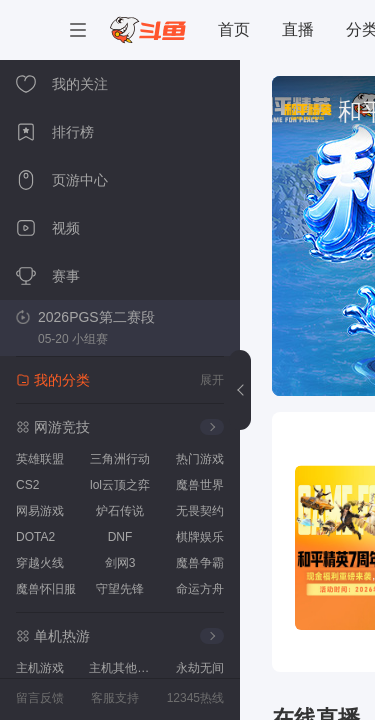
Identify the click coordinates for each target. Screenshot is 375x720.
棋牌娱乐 (200, 537)
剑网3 (120, 563)
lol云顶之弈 (120, 485)
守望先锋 (120, 589)
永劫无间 (200, 668)
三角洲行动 (120, 459)
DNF (120, 537)
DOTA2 (35, 537)
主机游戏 (40, 668)
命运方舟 (200, 589)
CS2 (27, 485)
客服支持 (115, 698)
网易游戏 (40, 511)
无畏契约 (200, 511)
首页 (234, 29)
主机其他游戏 (122, 668)
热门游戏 (200, 459)
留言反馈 (40, 698)
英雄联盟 (40, 459)
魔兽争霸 (200, 563)
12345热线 (195, 698)
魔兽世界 (200, 485)
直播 (298, 29)
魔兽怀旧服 (46, 589)
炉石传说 (120, 511)
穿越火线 (40, 563)
